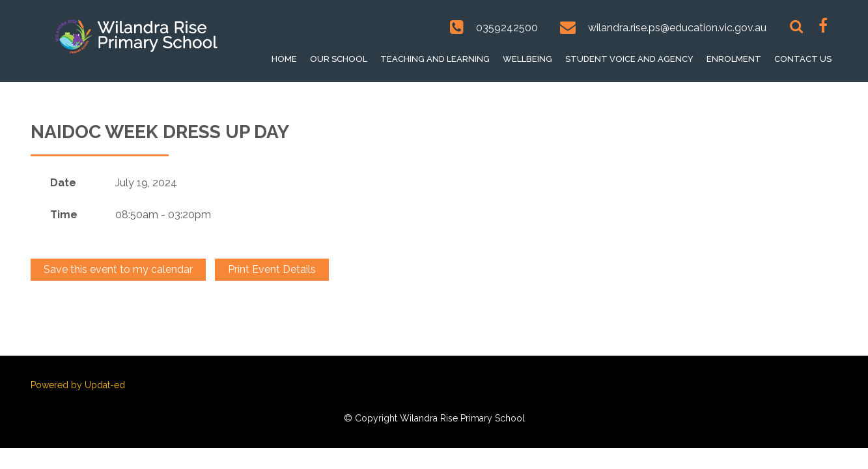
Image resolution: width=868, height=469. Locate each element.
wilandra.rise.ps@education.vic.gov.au (677, 28)
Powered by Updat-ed (78, 385)
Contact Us (803, 59)
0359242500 (507, 28)
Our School (339, 59)
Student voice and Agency (629, 59)
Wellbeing (527, 59)
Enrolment (734, 59)
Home (284, 59)
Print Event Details (272, 269)
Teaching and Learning (435, 59)
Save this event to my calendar (118, 269)
